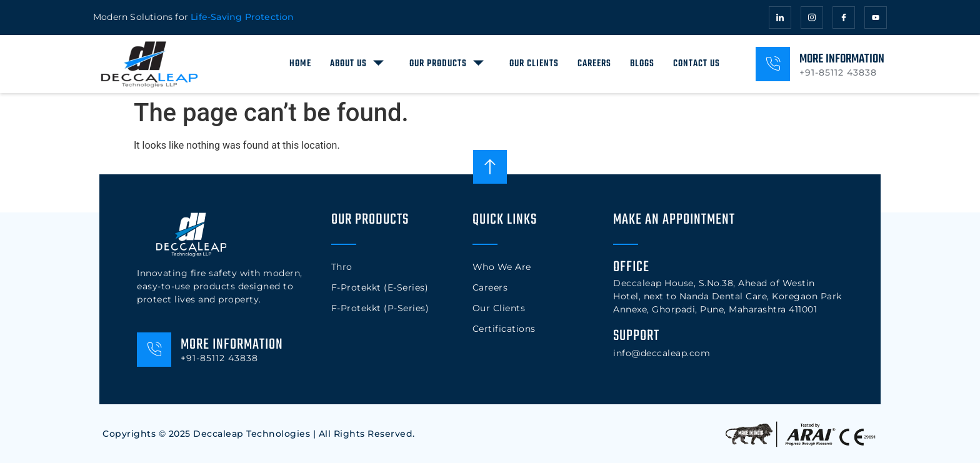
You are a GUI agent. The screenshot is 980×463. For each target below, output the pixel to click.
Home (300, 64)
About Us (359, 63)
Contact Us (697, 64)
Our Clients (534, 64)
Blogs (642, 64)
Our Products (448, 63)
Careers (594, 64)
